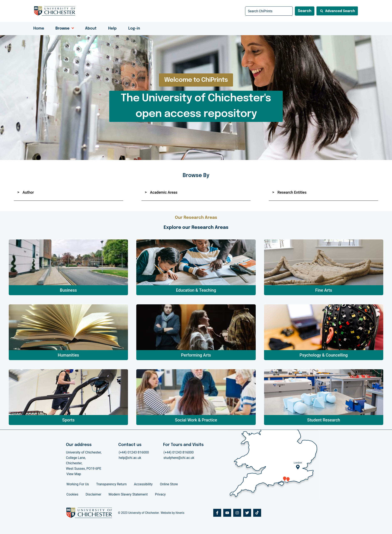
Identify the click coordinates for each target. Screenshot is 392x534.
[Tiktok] (257, 513)
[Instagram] (237, 513)
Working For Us (78, 484)
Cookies (72, 494)
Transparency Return (111, 484)
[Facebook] (217, 513)
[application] (72, 28)
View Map (74, 474)
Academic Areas (164, 192)
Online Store (169, 484)
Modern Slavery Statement (128, 494)
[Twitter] (247, 513)
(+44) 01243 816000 (134, 452)
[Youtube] (227, 513)
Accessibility (143, 484)
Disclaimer (93, 494)
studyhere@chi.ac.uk (179, 458)
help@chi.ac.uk (130, 458)
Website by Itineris (172, 513)
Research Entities (292, 192)
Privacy (160, 494)
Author (28, 192)
